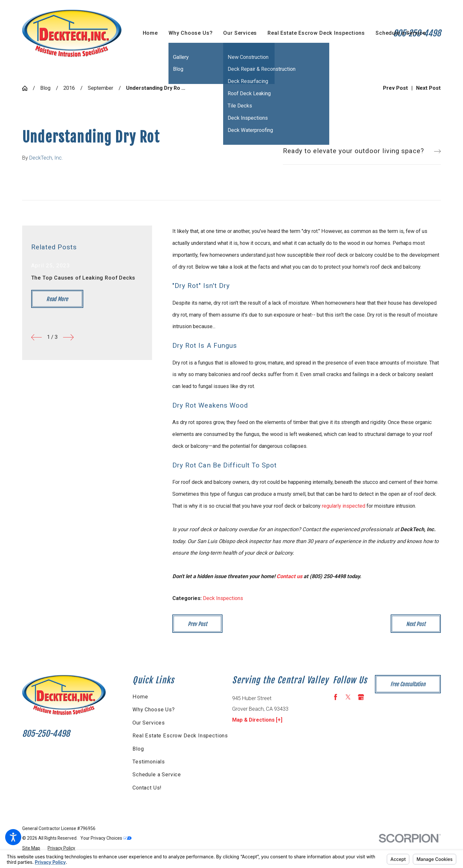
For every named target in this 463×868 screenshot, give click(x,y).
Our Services (149, 723)
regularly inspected (344, 506)
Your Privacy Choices (106, 838)
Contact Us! (147, 788)
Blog (45, 88)
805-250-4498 (46, 734)
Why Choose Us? (154, 710)
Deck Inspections (223, 598)
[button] (13, 837)
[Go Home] (27, 88)
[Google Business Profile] (361, 697)
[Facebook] (336, 697)
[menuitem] (150, 33)
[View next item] (68, 337)
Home (140, 697)
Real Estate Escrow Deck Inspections (180, 736)
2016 (69, 88)
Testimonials (149, 762)
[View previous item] (36, 337)
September (100, 88)
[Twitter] (348, 697)
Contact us (289, 576)
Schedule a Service (157, 775)
